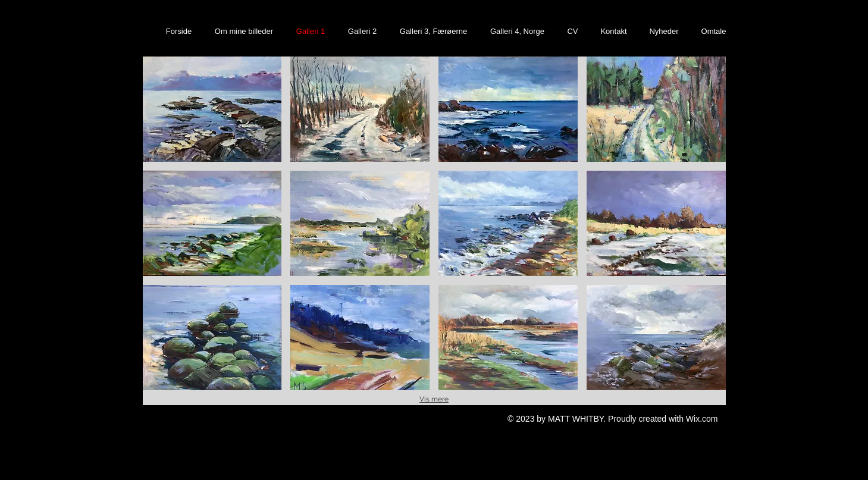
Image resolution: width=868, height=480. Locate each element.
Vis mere (434, 399)
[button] (212, 109)
